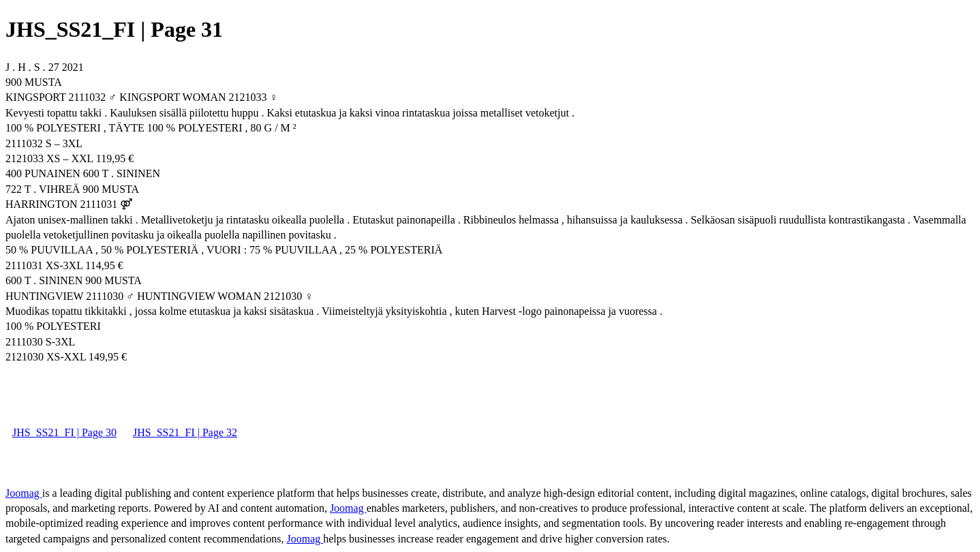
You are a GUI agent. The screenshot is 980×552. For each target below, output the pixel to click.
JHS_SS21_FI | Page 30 (64, 432)
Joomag (24, 493)
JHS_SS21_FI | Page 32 (185, 432)
